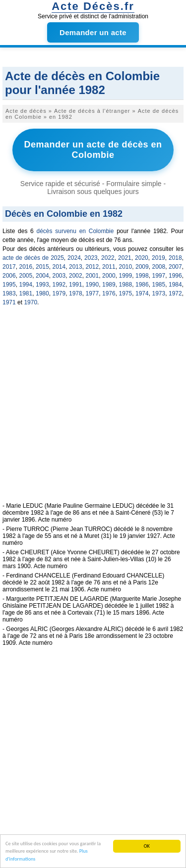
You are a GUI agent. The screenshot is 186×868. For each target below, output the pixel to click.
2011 (109, 267)
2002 (76, 276)
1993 (42, 285)
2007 (175, 267)
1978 (76, 293)
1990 (93, 285)
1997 (159, 276)
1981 (26, 293)
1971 (9, 302)
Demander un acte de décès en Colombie (93, 150)
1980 (42, 293)
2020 (142, 258)
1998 (142, 276)
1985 (159, 285)
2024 (74, 258)
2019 (158, 258)
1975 (126, 293)
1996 (175, 276)
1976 (109, 293)
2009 (142, 267)
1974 (142, 293)
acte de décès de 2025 (33, 258)
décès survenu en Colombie (75, 231)
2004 (42, 276)
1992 (59, 285)
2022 (108, 258)
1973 (159, 293)
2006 (9, 276)
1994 (26, 285)
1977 (93, 293)
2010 (126, 267)
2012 (93, 267)
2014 (59, 267)
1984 (175, 285)
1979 (59, 293)
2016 (26, 267)
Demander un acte (93, 32)
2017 (9, 267)
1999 (126, 276)
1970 (31, 302)
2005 (26, 276)
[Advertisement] (93, 410)
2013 (76, 267)
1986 (142, 285)
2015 (42, 267)
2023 (91, 258)
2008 (159, 267)
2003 (59, 276)
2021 (125, 258)
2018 (175, 258)
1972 (175, 293)
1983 (9, 293)
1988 (126, 285)
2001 (93, 276)
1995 (9, 285)
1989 (109, 285)
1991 (76, 285)
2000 (109, 276)
